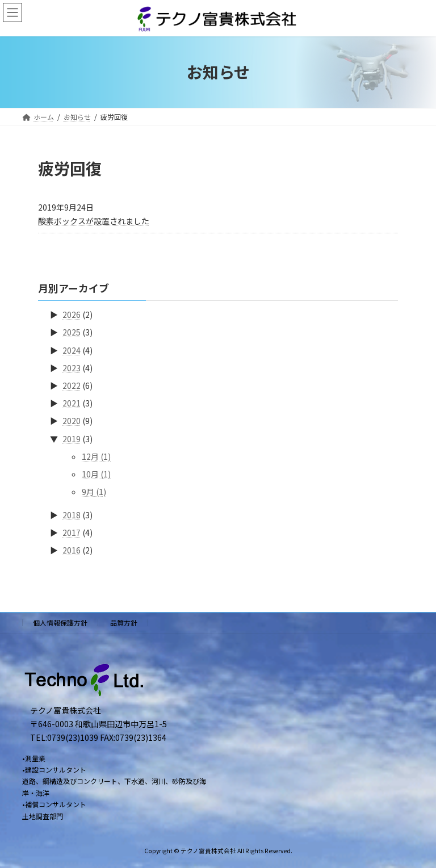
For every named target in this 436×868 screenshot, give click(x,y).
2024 (72, 350)
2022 (72, 385)
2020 (72, 421)
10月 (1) (96, 474)
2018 (72, 515)
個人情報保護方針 (60, 622)
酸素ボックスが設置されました (94, 221)
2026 (72, 315)
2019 (72, 439)
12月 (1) (96, 456)
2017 (72, 533)
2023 (72, 368)
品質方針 (124, 622)
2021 (72, 403)
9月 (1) (94, 492)
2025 (72, 333)
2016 (72, 551)
